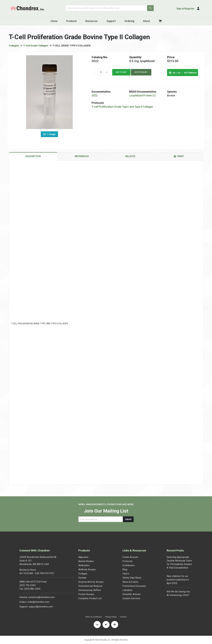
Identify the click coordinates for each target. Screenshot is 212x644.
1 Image (49, 135)
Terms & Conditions (94, 617)
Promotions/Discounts (134, 586)
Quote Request (141, 73)
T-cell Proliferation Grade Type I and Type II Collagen (122, 107)
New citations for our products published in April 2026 (178, 580)
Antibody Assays (87, 569)
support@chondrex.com (41, 607)
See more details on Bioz (191, 80)
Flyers (126, 574)
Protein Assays (86, 594)
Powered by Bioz (170, 80)
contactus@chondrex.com (41, 597)
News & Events (130, 582)
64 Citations (190, 73)
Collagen (14, 46)
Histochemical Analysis (90, 586)
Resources (91, 21)
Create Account (130, 557)
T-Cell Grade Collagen (36, 46)
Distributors (129, 565)
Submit (128, 519)
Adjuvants (83, 557)
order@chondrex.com (38, 602)
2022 (95, 96)
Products (71, 21)
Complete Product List (90, 598)
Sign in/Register (185, 9)
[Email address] (101, 519)
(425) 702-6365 (28, 585)
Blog (125, 569)
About (146, 21)
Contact (123, 617)
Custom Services (131, 598)
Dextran (82, 578)
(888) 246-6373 (28, 582)
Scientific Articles (132, 594)
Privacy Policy (111, 617)
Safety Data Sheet (132, 578)
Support (111, 21)
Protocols (128, 561)
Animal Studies (86, 561)
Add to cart (121, 73)
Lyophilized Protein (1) (143, 96)
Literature (127, 590)
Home (54, 21)
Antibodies (84, 565)
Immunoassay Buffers (90, 590)
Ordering (129, 21)
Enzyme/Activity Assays (91, 582)
